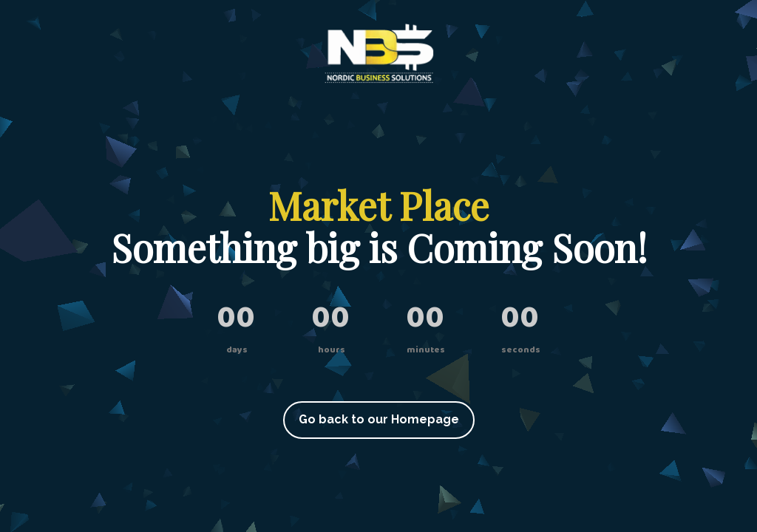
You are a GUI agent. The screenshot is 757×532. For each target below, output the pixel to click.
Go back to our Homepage (379, 419)
